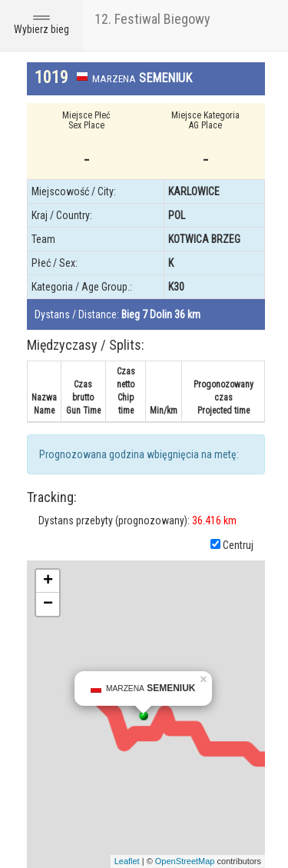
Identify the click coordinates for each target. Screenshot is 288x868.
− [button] (48, 604)
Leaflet (127, 861)
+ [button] (48, 581)
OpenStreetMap (185, 861)
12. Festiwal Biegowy (152, 19)
